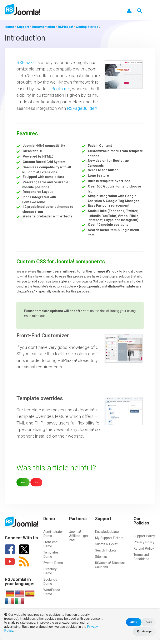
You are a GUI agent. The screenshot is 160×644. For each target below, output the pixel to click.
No (36, 482)
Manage (144, 631)
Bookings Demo (50, 582)
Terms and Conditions (141, 557)
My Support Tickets (109, 538)
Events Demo (53, 563)
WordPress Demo (52, 592)
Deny (149, 622)
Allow (134, 622)
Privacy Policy (144, 542)
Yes (23, 482)
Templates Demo (51, 555)
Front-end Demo (50, 544)
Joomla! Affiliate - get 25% (79, 536)
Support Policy (144, 536)
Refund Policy (144, 548)
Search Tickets (106, 550)
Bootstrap (61, 89)
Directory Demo (50, 571)
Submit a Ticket (106, 544)
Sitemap (101, 557)
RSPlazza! (26, 63)
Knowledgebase (107, 532)
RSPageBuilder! (82, 108)
